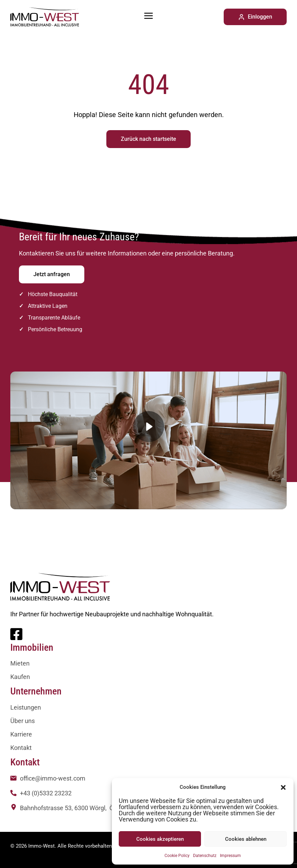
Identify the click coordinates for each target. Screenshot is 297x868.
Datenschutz (205, 856)
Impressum (230, 856)
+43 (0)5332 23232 (46, 793)
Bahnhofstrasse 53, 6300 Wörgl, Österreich (79, 808)
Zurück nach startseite (148, 139)
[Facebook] (16, 637)
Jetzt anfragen (52, 274)
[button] (283, 787)
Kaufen (20, 677)
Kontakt (21, 748)
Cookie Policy (177, 856)
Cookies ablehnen (246, 839)
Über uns (23, 721)
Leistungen (26, 707)
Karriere (21, 734)
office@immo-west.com (53, 778)
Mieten (20, 663)
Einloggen (255, 17)
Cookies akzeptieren (160, 839)
